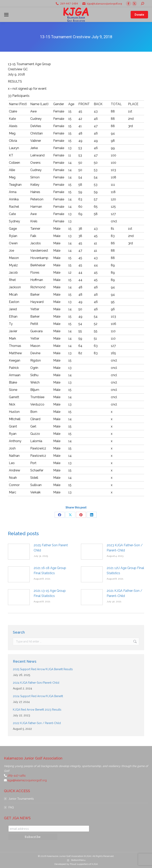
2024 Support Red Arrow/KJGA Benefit (38, 696)
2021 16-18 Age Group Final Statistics (50, 571)
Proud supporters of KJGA (84, 864)
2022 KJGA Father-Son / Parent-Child (37, 723)
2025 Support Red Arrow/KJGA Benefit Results (43, 669)
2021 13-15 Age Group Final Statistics (50, 593)
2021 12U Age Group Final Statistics (125, 571)
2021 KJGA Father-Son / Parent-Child (124, 593)
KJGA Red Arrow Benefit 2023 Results (37, 710)
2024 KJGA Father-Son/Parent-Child (36, 683)
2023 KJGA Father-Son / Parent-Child (125, 548)
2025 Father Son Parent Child (51, 548)
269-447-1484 (69, 4)
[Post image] (19, 552)
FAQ (11, 807)
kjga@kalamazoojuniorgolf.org (104, 4)
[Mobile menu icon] (6, 15)
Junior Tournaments (21, 799)
